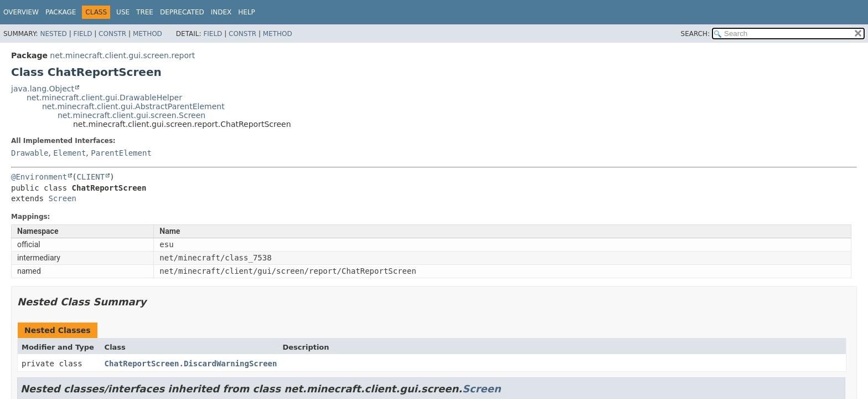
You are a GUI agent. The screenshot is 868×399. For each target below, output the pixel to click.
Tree (145, 12)
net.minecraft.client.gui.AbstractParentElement (133, 106)
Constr (112, 34)
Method (148, 34)
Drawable (30, 153)
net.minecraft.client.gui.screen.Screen (131, 115)
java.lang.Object (43, 89)
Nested (53, 34)
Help (247, 12)
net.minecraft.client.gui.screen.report (122, 55)
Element (69, 153)
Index (221, 12)
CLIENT (91, 177)
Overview (21, 12)
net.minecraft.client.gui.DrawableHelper (104, 98)
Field (82, 34)
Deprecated (182, 12)
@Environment (39, 177)
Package (61, 12)
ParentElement (121, 153)
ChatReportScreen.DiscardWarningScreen (191, 364)
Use (123, 12)
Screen (62, 198)
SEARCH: (696, 34)
